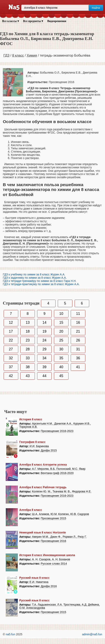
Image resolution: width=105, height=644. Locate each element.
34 (44, 358)
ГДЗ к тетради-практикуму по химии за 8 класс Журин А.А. (41, 284)
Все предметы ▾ (33, 21)
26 (78, 340)
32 (11, 358)
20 (61, 331)
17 (11, 331)
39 (44, 367)
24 (44, 340)
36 (78, 358)
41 (78, 367)
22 (11, 340)
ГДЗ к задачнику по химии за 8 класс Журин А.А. (35, 278)
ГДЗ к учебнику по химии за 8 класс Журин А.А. (34, 274)
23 (28, 340)
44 (44, 376)
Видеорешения (57, 21)
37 (11, 367)
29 (44, 349)
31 (78, 349)
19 (44, 331)
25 (61, 340)
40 (61, 367)
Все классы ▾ (11, 21)
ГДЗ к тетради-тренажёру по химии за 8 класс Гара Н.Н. (40, 281)
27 (11, 349)
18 (28, 331)
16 (78, 323)
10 (61, 314)
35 (61, 358)
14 (44, 323)
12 (11, 323)
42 (11, 376)
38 (28, 367)
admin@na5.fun (92, 634)
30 (61, 349)
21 (78, 331)
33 (28, 358)
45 (61, 376)
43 (28, 376)
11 (78, 314)
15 (61, 323)
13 (28, 323)
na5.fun (10, 634)
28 (28, 349)
